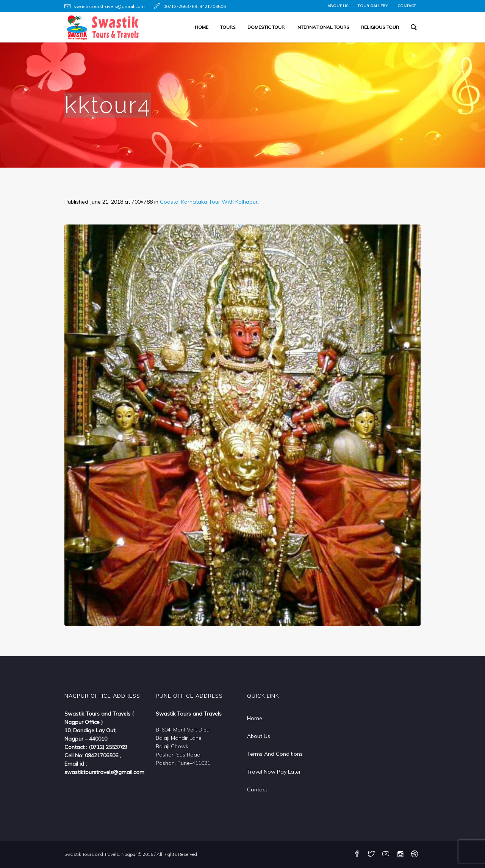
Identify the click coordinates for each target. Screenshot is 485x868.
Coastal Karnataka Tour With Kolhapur (209, 202)
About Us (259, 736)
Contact (257, 790)
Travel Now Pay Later (274, 772)
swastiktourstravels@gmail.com (109, 6)
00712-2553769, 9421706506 (195, 6)
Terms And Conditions (275, 754)
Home (255, 718)
